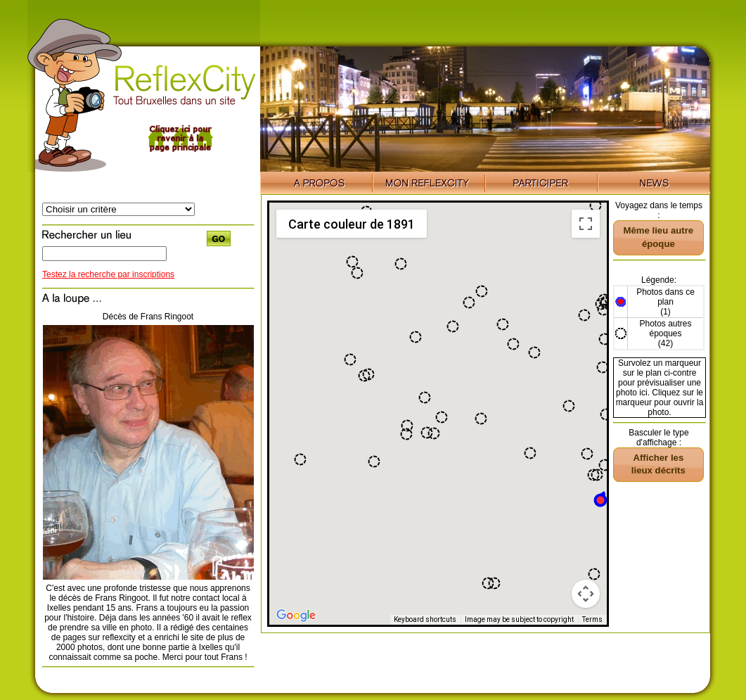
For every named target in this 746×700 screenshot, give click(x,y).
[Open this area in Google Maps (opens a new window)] (296, 616)
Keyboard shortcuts (425, 619)
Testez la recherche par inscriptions (108, 274)
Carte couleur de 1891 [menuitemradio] (352, 224)
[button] (587, 454)
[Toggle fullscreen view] (586, 224)
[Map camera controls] (586, 594)
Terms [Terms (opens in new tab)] (592, 619)
